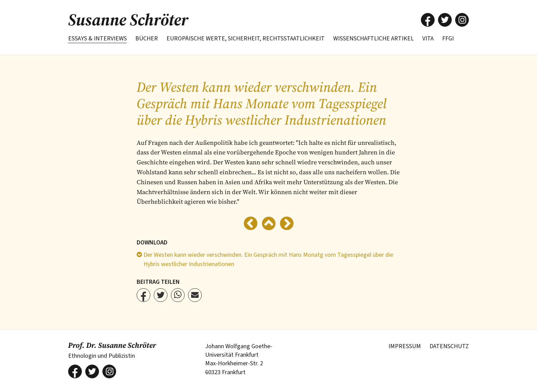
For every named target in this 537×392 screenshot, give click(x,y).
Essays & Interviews (97, 39)
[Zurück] (251, 224)
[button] (428, 20)
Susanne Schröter (128, 20)
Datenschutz (449, 346)
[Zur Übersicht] (269, 224)
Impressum (405, 346)
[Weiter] (287, 224)
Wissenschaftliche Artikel (373, 39)
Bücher (147, 39)
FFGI (448, 39)
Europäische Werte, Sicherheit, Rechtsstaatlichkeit (246, 39)
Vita (428, 39)
